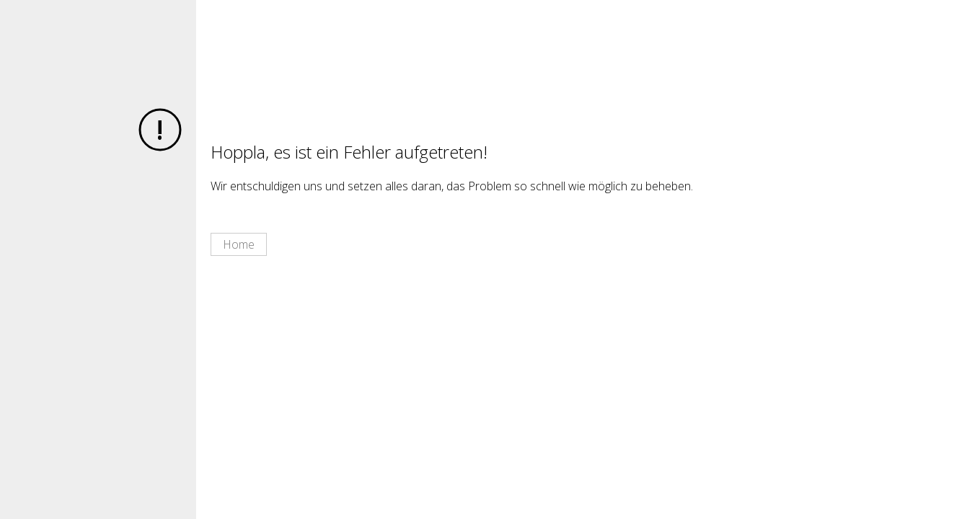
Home (239, 244)
